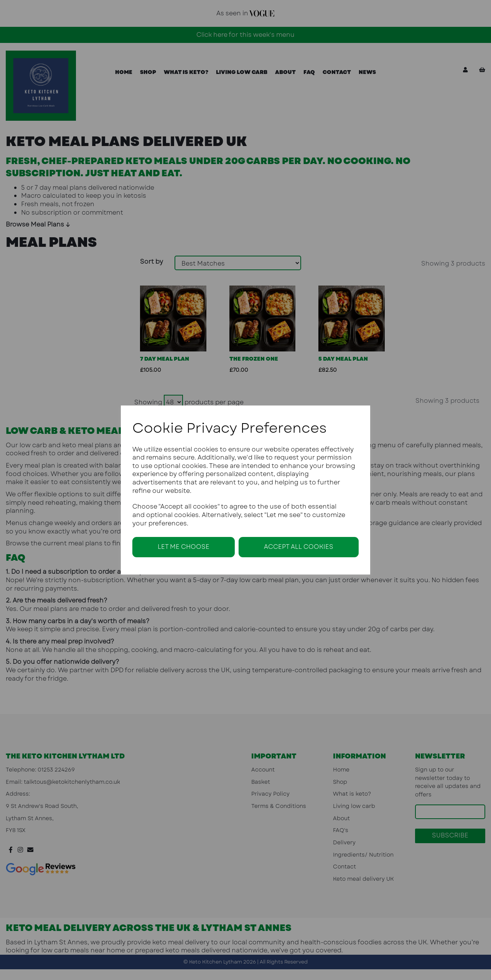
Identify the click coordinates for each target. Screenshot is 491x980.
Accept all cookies (299, 547)
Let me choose (184, 547)
